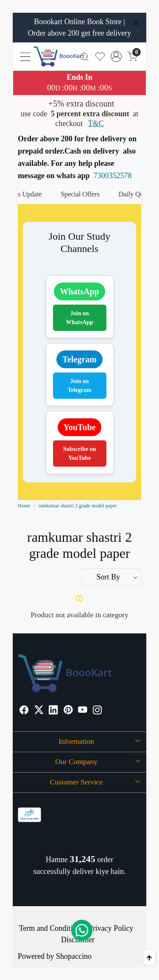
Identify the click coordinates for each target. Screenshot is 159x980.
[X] (39, 711)
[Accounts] (116, 56)
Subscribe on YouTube (79, 454)
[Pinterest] (68, 711)
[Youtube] (83, 711)
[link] (85, 56)
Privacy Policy (111, 928)
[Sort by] (112, 577)
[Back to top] (149, 957)
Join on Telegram (79, 386)
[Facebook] (24, 711)
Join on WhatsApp (79, 318)
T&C (96, 123)
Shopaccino (74, 956)
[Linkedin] (53, 711)
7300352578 (113, 176)
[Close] (136, 23)
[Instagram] (98, 711)
